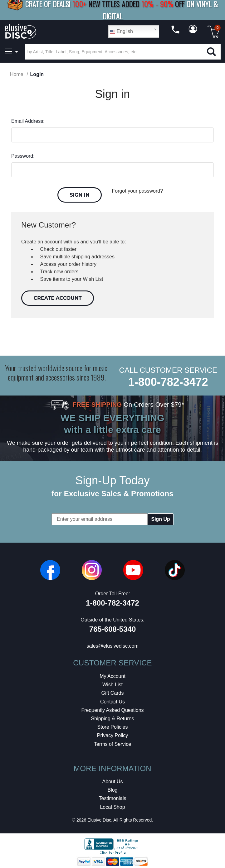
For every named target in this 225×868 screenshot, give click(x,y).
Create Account (58, 296)
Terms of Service (112, 742)
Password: (23, 156)
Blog (112, 788)
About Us (113, 780)
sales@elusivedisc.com (112, 644)
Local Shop (112, 805)
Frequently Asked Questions (112, 708)
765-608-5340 (112, 628)
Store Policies (113, 725)
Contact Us (112, 700)
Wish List (112, 683)
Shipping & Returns (113, 717)
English (122, 31)
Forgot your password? (137, 191)
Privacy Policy (113, 734)
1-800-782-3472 (168, 380)
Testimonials (112, 797)
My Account (112, 675)
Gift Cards (112, 691)
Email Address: (28, 121)
